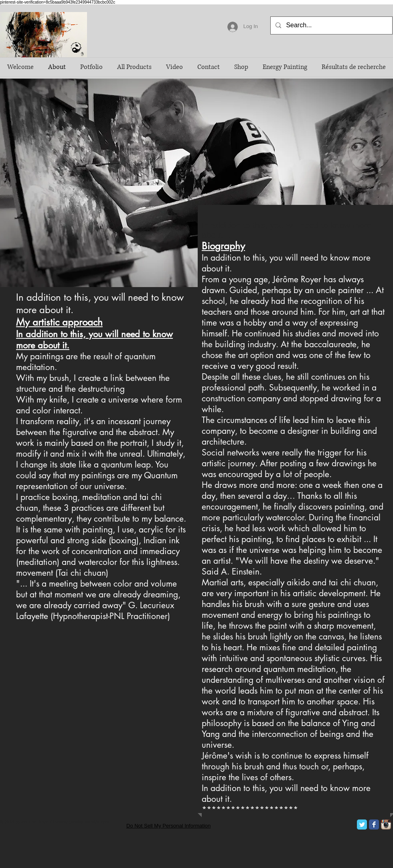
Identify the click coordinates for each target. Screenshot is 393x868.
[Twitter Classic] (362, 824)
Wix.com (101, 822)
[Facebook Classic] (374, 824)
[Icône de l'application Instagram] (386, 824)
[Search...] (331, 25)
